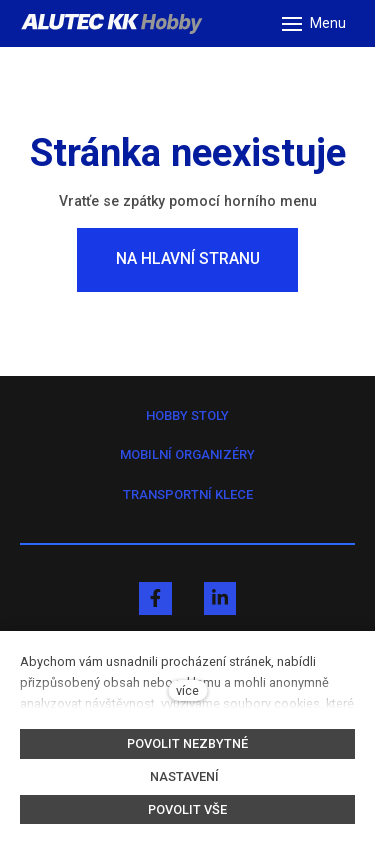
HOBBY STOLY (187, 415)
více (187, 690)
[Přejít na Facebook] (155, 598)
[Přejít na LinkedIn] (220, 598)
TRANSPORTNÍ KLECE (188, 494)
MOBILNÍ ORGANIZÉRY (187, 454)
